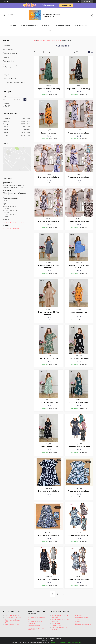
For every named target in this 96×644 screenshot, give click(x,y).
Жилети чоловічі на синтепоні (35, 622)
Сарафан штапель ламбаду (49, 89)
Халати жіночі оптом (12, 615)
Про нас (48, 30)
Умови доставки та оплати (82, 619)
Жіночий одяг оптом (12, 624)
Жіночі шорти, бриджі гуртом (12, 621)
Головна (13, 25)
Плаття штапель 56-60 (49, 403)
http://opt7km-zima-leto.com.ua (14, 222)
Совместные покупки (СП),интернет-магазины (13, 66)
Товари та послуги (29, 25)
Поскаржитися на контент (58, 642)
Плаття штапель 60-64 (79, 313)
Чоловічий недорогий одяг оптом (36, 629)
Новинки (6, 45)
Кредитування (81, 25)
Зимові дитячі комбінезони (56, 624)
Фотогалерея (8, 49)
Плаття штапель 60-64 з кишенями (49, 267)
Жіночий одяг (56, 40)
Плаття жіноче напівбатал (79, 133)
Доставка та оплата (62, 25)
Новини (6, 57)
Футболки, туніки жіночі (13, 618)
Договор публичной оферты (14, 82)
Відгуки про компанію (83, 624)
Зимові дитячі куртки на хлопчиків (60, 616)
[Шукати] (4, 15)
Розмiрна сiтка (9, 61)
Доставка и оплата (10, 79)
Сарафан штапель (49, 133)
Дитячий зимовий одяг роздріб (60, 629)
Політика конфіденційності (75, 642)
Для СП (78, 622)
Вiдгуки (6, 75)
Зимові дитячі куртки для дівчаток (61, 620)
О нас (5, 71)
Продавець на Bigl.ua (48, 640)
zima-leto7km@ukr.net (11, 228)
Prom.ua (58, 639)
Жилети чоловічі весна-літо (36, 618)
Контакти (46, 25)
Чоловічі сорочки (34, 626)
